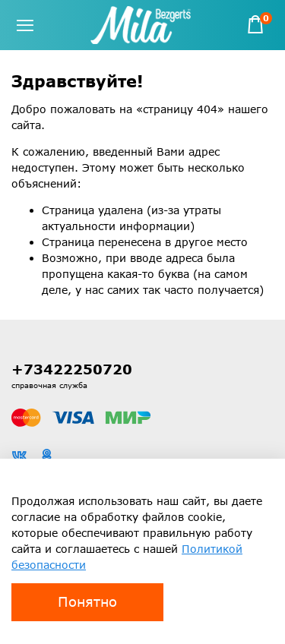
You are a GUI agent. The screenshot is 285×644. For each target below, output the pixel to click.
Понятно (87, 601)
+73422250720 (72, 369)
